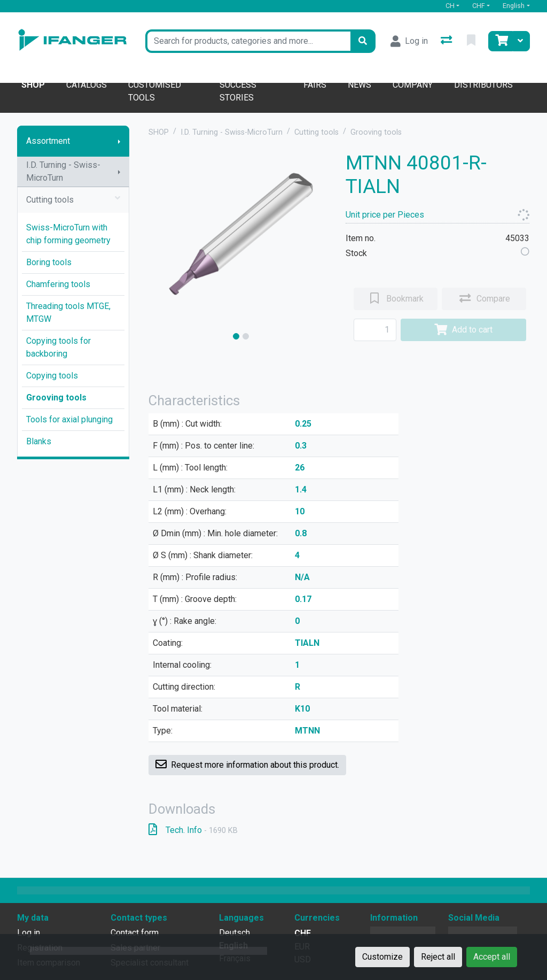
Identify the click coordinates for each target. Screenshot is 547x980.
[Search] (363, 41)
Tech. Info (193, 830)
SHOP (159, 132)
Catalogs (87, 85)
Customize (382, 957)
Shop (33, 85)
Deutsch (235, 933)
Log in (29, 933)
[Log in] (409, 41)
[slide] (236, 336)
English (514, 6)
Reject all (438, 957)
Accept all (492, 957)
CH (450, 6)
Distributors (483, 85)
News (360, 85)
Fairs (315, 85)
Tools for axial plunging (69, 419)
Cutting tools (73, 200)
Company (413, 85)
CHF (479, 6)
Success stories (238, 91)
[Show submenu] (119, 141)
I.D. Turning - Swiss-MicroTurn (63, 171)
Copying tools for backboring (58, 347)
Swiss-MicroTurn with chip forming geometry (68, 234)
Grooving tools (56, 398)
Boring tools (49, 262)
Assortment (48, 141)
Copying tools (52, 376)
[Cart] (501, 41)
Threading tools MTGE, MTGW (68, 312)
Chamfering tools (58, 284)
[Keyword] (248, 41)
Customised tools (155, 91)
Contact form (135, 933)
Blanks (39, 441)
